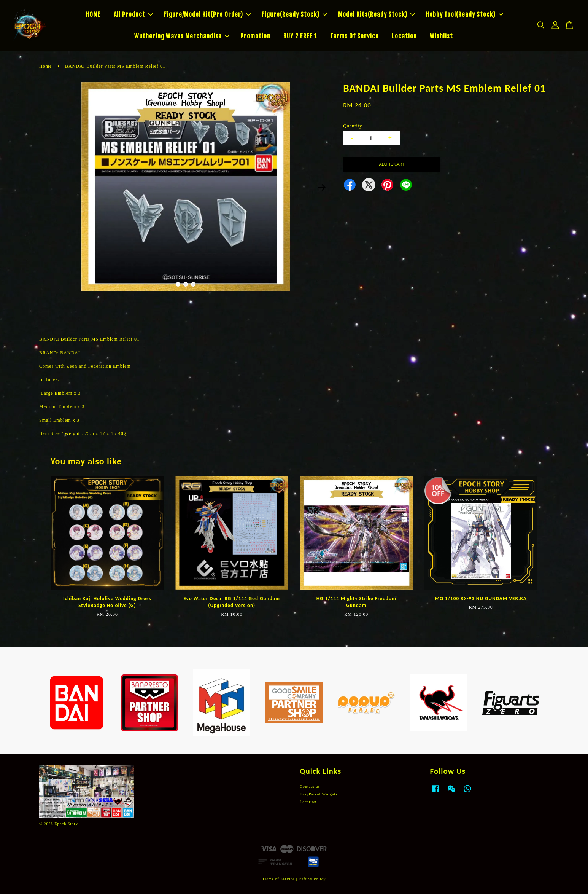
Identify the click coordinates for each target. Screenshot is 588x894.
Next (321, 188)
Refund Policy (312, 879)
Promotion (255, 36)
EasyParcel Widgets (319, 794)
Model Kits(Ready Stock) (377, 14)
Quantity (353, 126)
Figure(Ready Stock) (294, 14)
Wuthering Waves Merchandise (182, 36)
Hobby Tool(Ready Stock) (465, 14)
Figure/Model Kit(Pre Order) (207, 14)
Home (45, 66)
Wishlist (441, 36)
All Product (133, 14)
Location (404, 36)
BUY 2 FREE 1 (300, 36)
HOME (93, 14)
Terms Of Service (354, 36)
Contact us (310, 786)
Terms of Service (278, 879)
